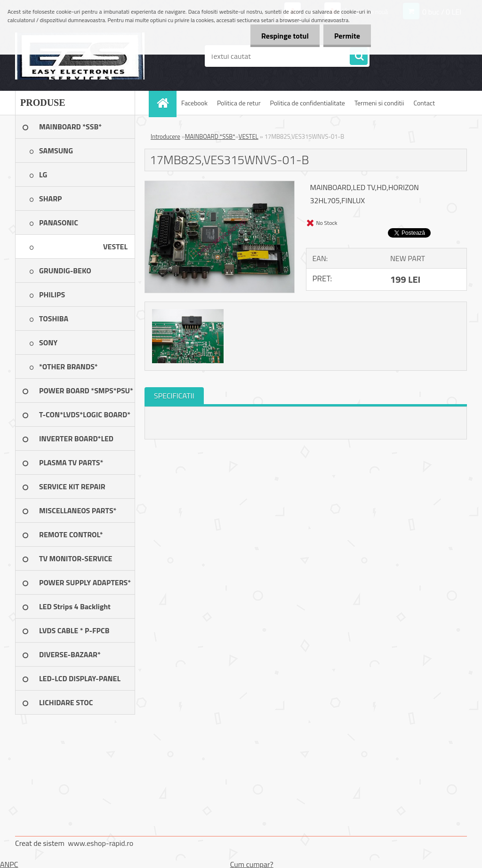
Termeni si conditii (379, 103)
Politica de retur (239, 103)
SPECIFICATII (174, 396)
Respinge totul (282, 36)
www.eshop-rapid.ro (100, 843)
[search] (359, 56)
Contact (424, 103)
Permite (346, 36)
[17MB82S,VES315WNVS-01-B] (220, 185)
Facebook (194, 103)
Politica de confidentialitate (307, 103)
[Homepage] (166, 103)
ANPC (9, 864)
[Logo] (80, 56)
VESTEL (249, 136)
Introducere (165, 136)
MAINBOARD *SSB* (210, 136)
